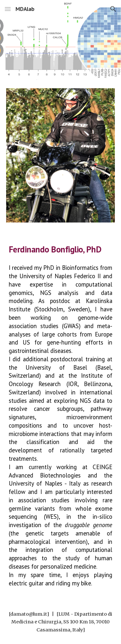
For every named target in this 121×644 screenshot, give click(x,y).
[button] (8, 9)
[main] (61, 249)
